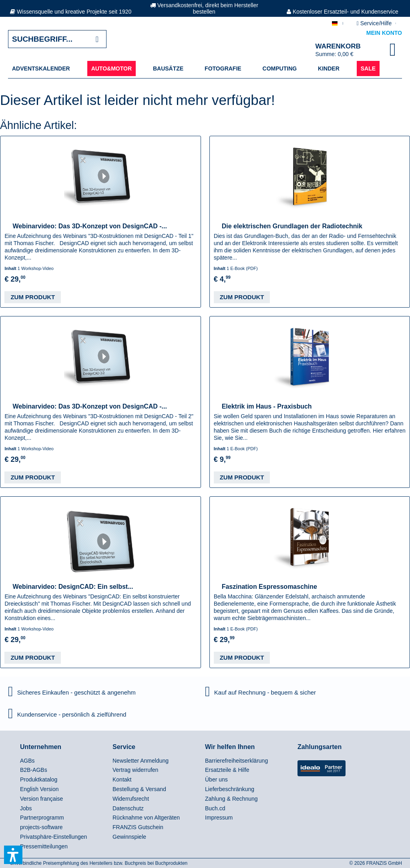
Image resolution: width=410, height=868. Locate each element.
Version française (41, 799)
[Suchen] (97, 39)
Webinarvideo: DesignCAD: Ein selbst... (73, 587)
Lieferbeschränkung (230, 789)
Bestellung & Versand (139, 789)
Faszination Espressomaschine (269, 587)
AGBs (27, 761)
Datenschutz (128, 808)
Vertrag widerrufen (135, 770)
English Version (39, 789)
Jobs (26, 808)
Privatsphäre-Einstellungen (53, 837)
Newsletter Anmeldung (141, 761)
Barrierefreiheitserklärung (236, 761)
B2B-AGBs (34, 770)
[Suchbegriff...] (57, 39)
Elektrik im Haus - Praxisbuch (267, 406)
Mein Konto (384, 33)
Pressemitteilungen (44, 846)
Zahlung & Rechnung (231, 799)
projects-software (41, 827)
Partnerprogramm (42, 818)
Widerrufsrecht (131, 799)
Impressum (219, 818)
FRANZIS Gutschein (138, 827)
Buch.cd (215, 808)
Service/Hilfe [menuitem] (375, 23)
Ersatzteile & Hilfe (227, 770)
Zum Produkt (33, 297)
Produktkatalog (39, 779)
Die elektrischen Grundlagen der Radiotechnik (292, 226)
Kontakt (122, 779)
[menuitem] (41, 68)
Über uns (216, 779)
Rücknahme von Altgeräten (146, 818)
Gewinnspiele (129, 837)
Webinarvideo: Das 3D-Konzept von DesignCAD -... (90, 226)
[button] (13, 855)
